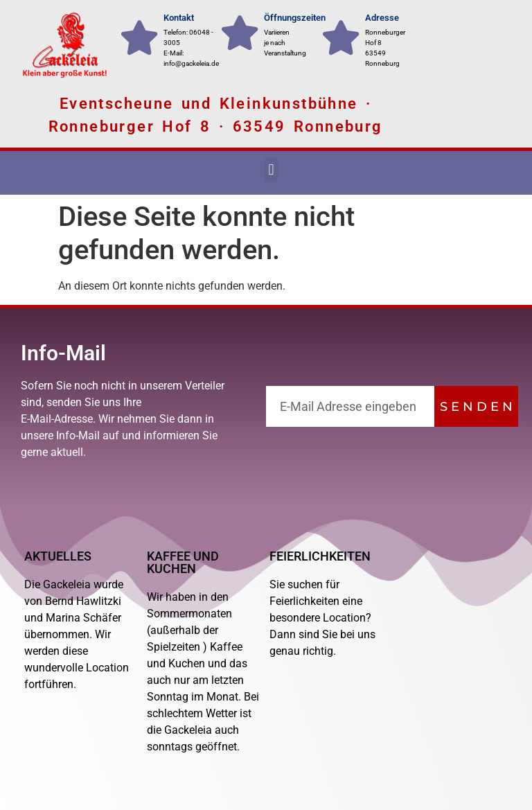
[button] (271, 169)
